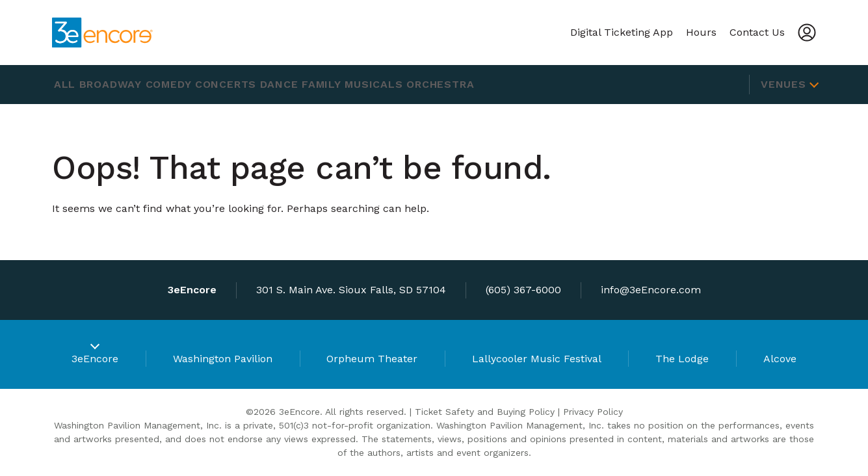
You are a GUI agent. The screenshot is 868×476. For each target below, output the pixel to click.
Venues (783, 84)
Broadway (125, 84)
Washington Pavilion (223, 359)
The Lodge (682, 359)
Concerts (259, 84)
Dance (322, 84)
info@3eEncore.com (651, 290)
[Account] (807, 33)
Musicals (435, 84)
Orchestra (511, 84)
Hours (701, 32)
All (69, 84)
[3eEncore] (106, 33)
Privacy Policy (593, 412)
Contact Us (757, 32)
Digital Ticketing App (622, 32)
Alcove (780, 359)
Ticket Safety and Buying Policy (485, 412)
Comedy (192, 84)
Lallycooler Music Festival (537, 359)
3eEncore (95, 359)
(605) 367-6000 (523, 290)
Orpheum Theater (372, 359)
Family (374, 84)
